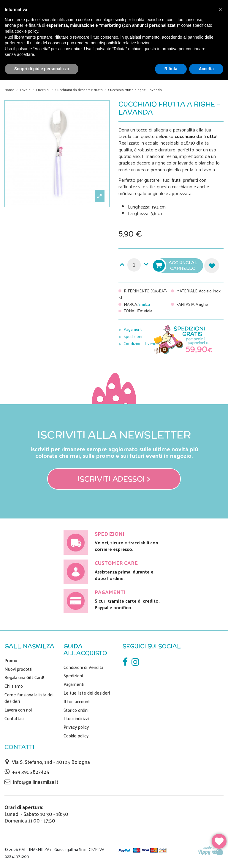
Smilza (144, 304)
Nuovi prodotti (18, 669)
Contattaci (14, 718)
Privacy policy (76, 727)
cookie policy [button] (26, 31)
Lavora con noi (18, 710)
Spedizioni (133, 336)
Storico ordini (76, 710)
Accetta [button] (206, 69)
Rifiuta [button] (171, 69)
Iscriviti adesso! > (114, 479)
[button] (220, 10)
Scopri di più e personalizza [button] (42, 69)
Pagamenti (133, 329)
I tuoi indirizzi (76, 718)
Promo (11, 660)
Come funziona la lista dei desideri (29, 698)
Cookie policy (76, 736)
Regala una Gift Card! (24, 677)
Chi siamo (14, 686)
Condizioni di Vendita (83, 667)
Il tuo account (77, 701)
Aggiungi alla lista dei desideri (212, 266)
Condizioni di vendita (142, 343)
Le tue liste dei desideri (87, 693)
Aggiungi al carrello (176, 266)
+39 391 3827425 (31, 772)
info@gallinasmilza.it (36, 782)
